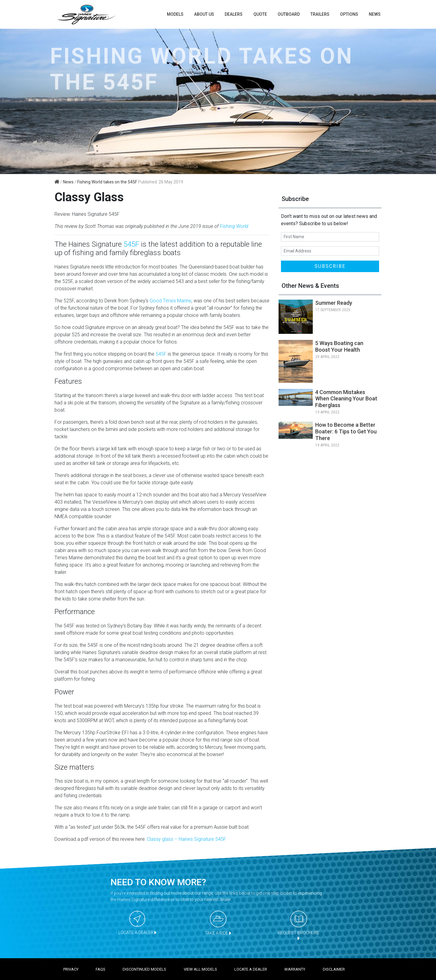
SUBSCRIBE (330, 266)
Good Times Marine (170, 301)
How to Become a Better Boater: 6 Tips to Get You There (346, 431)
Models (175, 14)
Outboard (289, 14)
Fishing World (234, 226)
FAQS (101, 969)
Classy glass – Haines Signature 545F (187, 839)
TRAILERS (320, 14)
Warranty (295, 969)
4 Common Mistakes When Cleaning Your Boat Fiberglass (346, 399)
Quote (260, 14)
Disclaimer (334, 969)
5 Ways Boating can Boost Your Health (339, 346)
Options (349, 14)
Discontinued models (144, 969)
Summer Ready (334, 303)
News (375, 14)
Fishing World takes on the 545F (107, 182)
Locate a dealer (251, 969)
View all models (200, 969)
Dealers (234, 14)
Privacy (71, 969)
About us (204, 14)
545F (131, 244)
